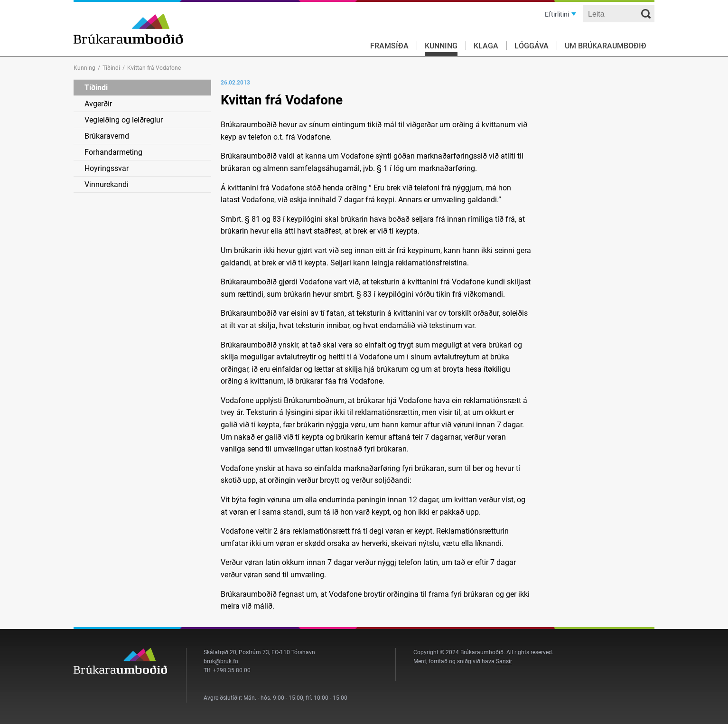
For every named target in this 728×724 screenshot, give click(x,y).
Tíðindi (111, 68)
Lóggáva (532, 46)
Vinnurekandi (107, 184)
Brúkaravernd (107, 136)
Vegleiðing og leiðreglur (124, 120)
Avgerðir (98, 104)
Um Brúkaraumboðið (606, 46)
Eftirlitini (557, 14)
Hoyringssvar (107, 168)
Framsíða (389, 46)
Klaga (486, 46)
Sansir (504, 661)
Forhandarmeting (113, 152)
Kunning (441, 46)
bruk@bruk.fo (221, 661)
